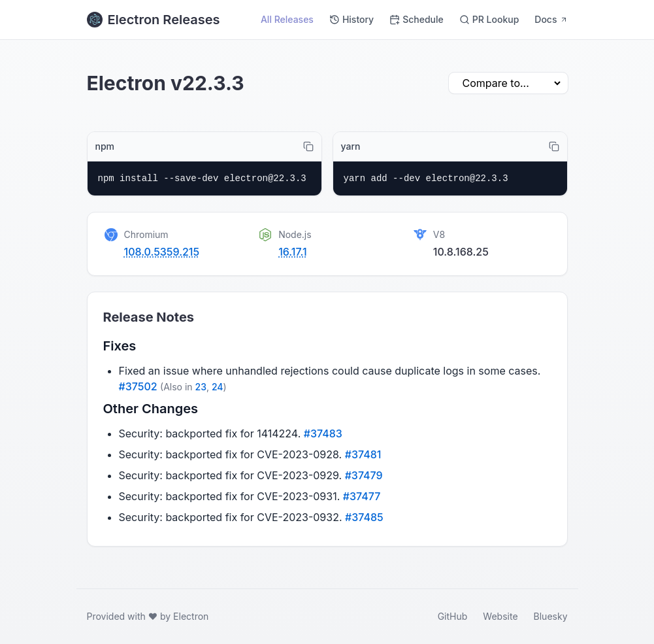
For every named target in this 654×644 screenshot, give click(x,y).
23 (201, 387)
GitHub (453, 616)
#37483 (323, 433)
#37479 (364, 475)
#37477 (362, 496)
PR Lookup (489, 19)
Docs (551, 19)
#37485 (364, 517)
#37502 (138, 386)
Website (500, 616)
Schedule (417, 19)
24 (218, 387)
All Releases (287, 19)
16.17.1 (293, 252)
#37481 (363, 454)
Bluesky (551, 616)
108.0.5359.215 (162, 252)
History (352, 19)
